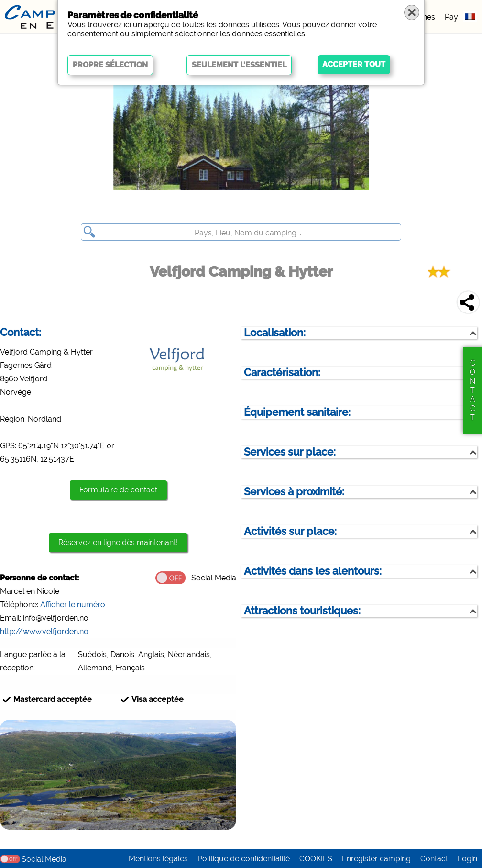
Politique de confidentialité (244, 859)
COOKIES (316, 859)
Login (467, 859)
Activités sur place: (290, 531)
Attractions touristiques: (302, 611)
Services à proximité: (294, 492)
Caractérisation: (282, 373)
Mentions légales (158, 859)
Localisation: (275, 333)
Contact (434, 859)
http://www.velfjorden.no (44, 631)
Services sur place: (290, 452)
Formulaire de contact (118, 490)
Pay (451, 17)
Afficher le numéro (73, 605)
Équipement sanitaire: (297, 412)
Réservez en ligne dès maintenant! (118, 542)
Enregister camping (376, 859)
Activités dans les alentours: (313, 571)
